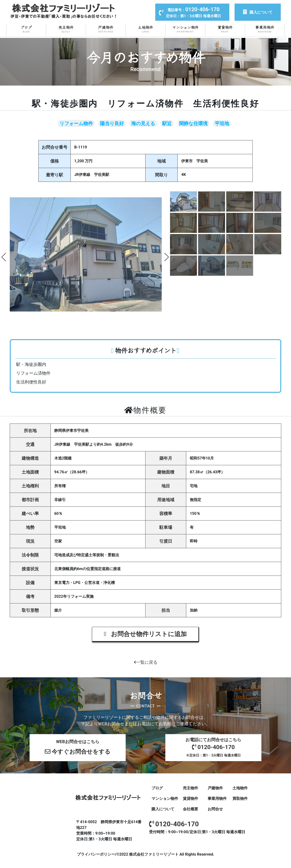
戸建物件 (106, 29)
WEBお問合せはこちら (78, 748)
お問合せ (215, 809)
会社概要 (191, 809)
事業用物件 (265, 29)
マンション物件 (185, 29)
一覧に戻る (146, 662)
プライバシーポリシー (96, 854)
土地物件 (145, 29)
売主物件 (66, 29)
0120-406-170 (174, 824)
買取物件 (240, 798)
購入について (258, 12)
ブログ (26, 29)
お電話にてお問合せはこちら (213, 748)
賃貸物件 (225, 29)
